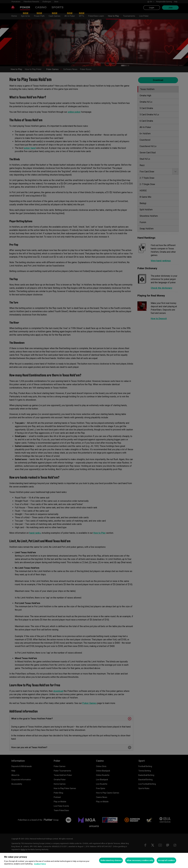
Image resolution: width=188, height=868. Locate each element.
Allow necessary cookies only (140, 860)
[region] (94, 860)
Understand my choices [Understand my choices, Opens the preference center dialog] (111, 860)
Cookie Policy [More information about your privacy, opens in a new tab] (40, 864)
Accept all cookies (166, 860)
